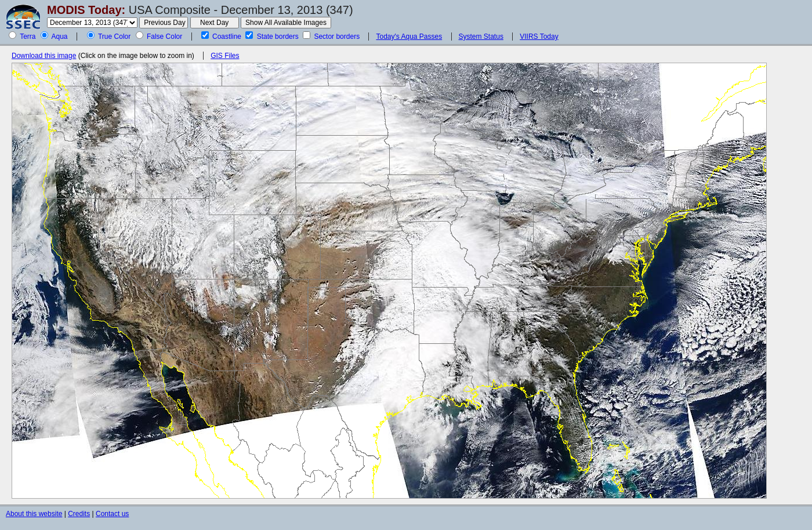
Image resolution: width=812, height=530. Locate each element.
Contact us (112, 514)
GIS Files (225, 56)
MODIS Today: (86, 10)
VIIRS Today (539, 37)
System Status (481, 37)
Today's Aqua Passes (409, 37)
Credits (79, 514)
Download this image (44, 56)
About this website (34, 514)
